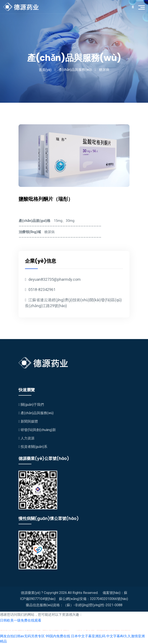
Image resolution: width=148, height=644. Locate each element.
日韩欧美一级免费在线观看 (21, 620)
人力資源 (26, 438)
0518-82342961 (40, 290)
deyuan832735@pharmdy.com (53, 279)
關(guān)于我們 (31, 405)
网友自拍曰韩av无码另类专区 (22, 636)
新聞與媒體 (28, 421)
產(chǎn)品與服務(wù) (36, 413)
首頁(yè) (45, 70)
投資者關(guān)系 (33, 447)
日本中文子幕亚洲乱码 (88, 636)
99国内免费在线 (58, 636)
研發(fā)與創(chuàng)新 (37, 430)
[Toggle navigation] (143, 7)
